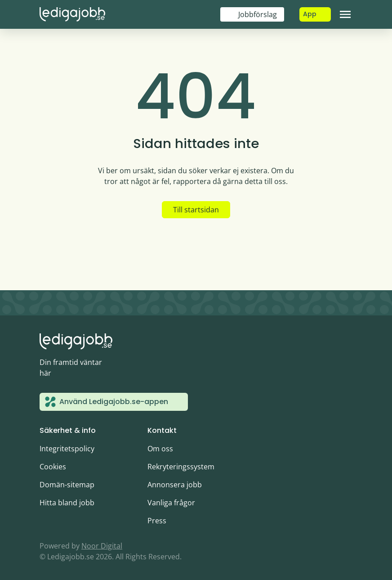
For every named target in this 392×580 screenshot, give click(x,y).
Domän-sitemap (67, 485)
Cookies (53, 467)
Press (157, 521)
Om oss (160, 449)
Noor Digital (102, 546)
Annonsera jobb (175, 485)
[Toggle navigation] (345, 14)
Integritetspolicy (67, 449)
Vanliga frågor (171, 503)
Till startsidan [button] (196, 210)
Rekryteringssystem (181, 467)
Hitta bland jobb (67, 503)
